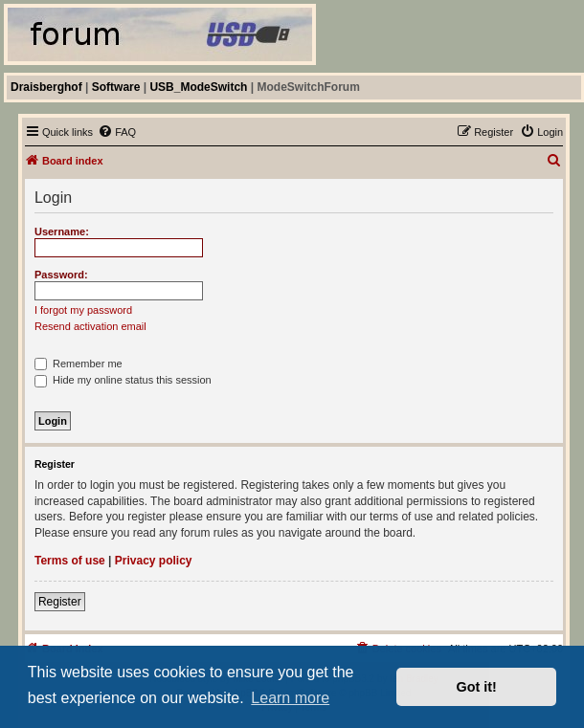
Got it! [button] (477, 687)
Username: (62, 232)
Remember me (79, 364)
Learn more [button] (290, 698)
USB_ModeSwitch (198, 87)
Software (116, 87)
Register (60, 602)
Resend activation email (90, 326)
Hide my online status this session (123, 380)
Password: (61, 275)
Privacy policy (154, 561)
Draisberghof (46, 87)
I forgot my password (83, 310)
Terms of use (70, 561)
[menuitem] (117, 132)
